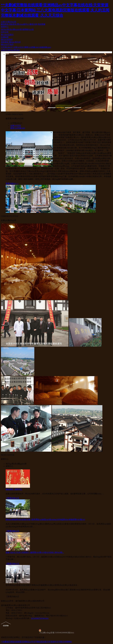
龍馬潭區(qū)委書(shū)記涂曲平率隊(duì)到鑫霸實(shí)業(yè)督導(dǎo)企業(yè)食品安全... (42, 585)
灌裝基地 (13, 24)
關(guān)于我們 (7, 45)
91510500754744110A (40, 618)
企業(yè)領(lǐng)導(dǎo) (10, 50)
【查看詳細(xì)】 (13, 498)
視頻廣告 (5, 42)
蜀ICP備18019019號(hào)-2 (57, 616)
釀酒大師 (33, 24)
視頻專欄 (41, 24)
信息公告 (5, 32)
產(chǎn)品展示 (7, 35)
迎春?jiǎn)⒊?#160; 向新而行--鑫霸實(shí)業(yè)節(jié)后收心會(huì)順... (35, 552)
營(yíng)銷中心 (23, 24)
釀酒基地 (5, 24)
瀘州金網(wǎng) (26, 616)
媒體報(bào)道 (28, 29)
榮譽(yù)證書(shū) (32, 47)
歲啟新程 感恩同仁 (14, 489)
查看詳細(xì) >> (12, 183)
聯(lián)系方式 (15, 42)
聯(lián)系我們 (7, 40)
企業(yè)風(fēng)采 (9, 22)
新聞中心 (5, 27)
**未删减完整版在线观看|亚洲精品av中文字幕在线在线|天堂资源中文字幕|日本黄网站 (36, 642)
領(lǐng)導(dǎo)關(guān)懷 (11, 29)
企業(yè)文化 (19, 47)
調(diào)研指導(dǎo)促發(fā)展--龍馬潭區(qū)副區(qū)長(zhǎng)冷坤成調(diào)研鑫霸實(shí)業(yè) (45, 520)
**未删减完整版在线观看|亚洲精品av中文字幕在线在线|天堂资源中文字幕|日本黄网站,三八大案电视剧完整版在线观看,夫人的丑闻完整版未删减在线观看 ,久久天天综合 (55, 10)
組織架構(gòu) (45, 47)
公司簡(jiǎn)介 (7, 47)
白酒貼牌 (5, 37)
